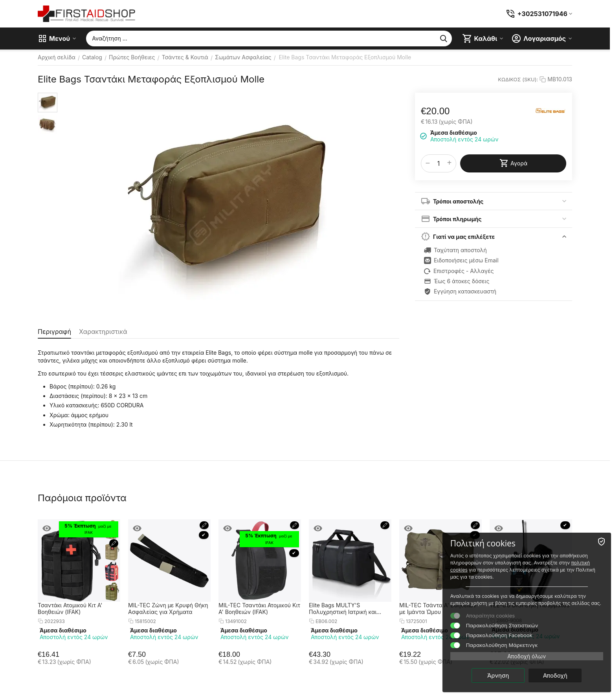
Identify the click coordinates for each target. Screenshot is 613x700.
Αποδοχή (565, 675)
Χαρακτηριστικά (103, 332)
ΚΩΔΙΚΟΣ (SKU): (518, 79)
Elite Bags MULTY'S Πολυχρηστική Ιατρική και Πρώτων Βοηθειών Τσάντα (344, 608)
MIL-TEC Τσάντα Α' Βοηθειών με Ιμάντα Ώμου (438, 608)
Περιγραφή (54, 332)
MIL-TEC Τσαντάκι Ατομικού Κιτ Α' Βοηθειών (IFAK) (259, 608)
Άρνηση (508, 675)
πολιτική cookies (526, 562)
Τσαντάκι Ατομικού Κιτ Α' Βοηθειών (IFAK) (70, 608)
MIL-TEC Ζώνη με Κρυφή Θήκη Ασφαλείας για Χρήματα (168, 608)
